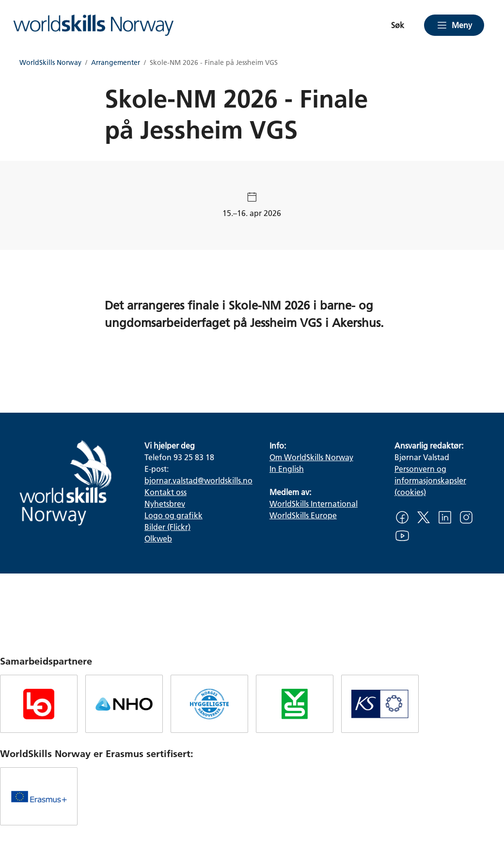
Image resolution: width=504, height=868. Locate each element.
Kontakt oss (165, 492)
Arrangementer (116, 63)
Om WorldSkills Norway (311, 457)
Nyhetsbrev (165, 504)
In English (287, 469)
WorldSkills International (314, 504)
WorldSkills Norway (50, 63)
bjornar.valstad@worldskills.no (198, 480)
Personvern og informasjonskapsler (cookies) (430, 480)
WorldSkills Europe (303, 515)
